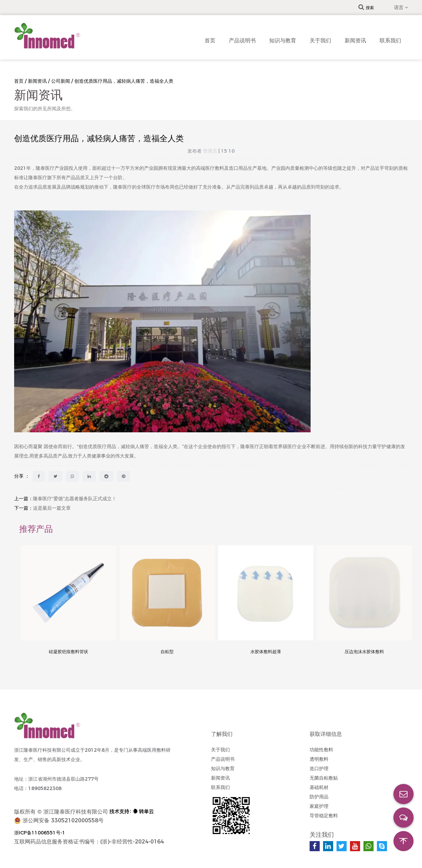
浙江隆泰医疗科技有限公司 (76, 812)
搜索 (366, 8)
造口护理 (319, 768)
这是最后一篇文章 (52, 508)
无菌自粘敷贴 (324, 778)
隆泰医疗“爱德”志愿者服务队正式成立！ (75, 499)
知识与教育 (283, 41)
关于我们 (320, 41)
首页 (210, 41)
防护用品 (319, 797)
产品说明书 (242, 41)
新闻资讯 (355, 41)
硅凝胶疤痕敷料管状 (68, 652)
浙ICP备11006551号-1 (40, 833)
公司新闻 (61, 81)
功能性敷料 (321, 750)
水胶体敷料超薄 (266, 652)
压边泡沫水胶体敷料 (364, 652)
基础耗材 (319, 787)
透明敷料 (319, 759)
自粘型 (167, 652)
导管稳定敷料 (324, 816)
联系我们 (390, 41)
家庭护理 (319, 806)
